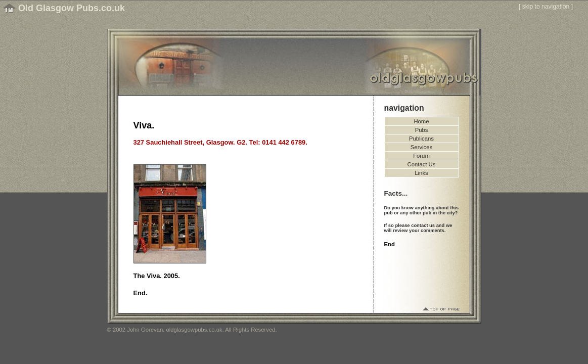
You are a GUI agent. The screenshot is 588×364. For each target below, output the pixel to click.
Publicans (421, 139)
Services (421, 147)
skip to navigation (546, 7)
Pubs (422, 130)
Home (421, 121)
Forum (421, 156)
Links (421, 173)
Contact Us (422, 164)
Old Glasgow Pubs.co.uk (72, 8)
